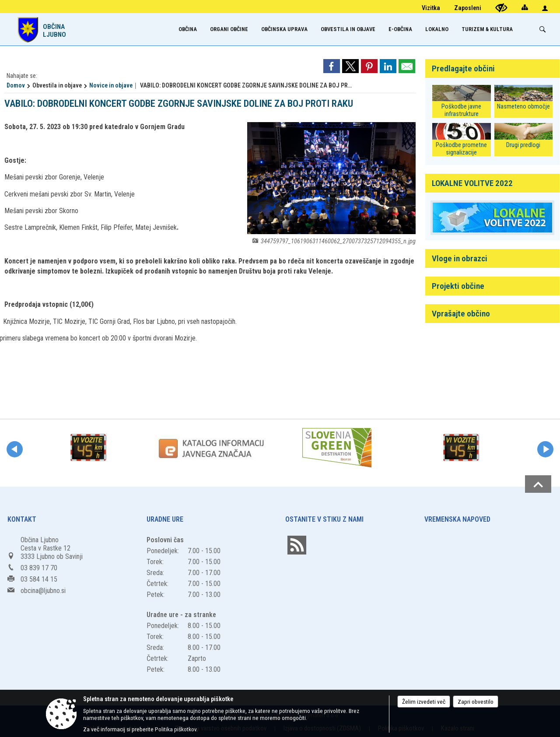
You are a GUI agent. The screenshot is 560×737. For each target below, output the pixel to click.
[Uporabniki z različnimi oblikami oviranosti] (501, 8)
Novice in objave (111, 85)
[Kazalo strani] (525, 7)
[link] (332, 66)
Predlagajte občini (463, 68)
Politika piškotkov (176, 729)
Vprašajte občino (461, 314)
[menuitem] (188, 29)
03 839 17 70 (39, 568)
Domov (16, 85)
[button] (15, 449)
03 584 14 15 (39, 579)
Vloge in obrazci (460, 258)
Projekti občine (458, 286)
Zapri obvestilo (476, 702)
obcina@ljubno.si (43, 591)
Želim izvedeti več (424, 702)
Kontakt (22, 519)
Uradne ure (165, 519)
